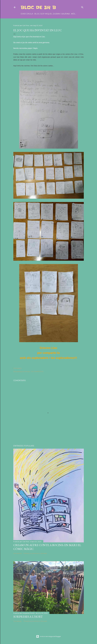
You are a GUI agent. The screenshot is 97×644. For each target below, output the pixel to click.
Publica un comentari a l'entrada (35, 553)
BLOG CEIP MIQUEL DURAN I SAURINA (52, 14)
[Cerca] (82, 7)
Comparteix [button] (18, 368)
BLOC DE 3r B (38, 7)
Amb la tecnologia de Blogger (48, 636)
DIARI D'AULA (27, 14)
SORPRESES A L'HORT (28, 617)
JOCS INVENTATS (37, 372)
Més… (74, 14)
